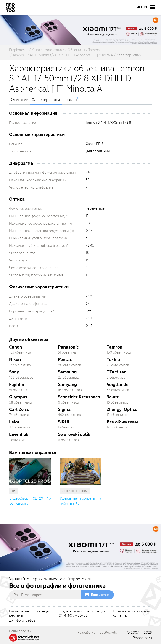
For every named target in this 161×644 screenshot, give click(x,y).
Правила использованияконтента (132, 614)
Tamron (115, 347)
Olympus (18, 397)
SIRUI (64, 422)
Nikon (15, 360)
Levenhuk (19, 434)
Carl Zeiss (19, 409)
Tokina (113, 360)
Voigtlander (118, 385)
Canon (16, 347)
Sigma (64, 409)
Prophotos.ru (142, 638)
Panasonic (68, 347)
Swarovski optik (74, 434)
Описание (20, 100)
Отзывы (70, 100)
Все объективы (122, 422)
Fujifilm (17, 385)
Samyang (67, 385)
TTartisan (117, 372)
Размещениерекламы (19, 614)
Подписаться (100, 595)
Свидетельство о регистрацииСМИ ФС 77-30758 (82, 614)
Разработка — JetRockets (97, 633)
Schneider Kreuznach (79, 397)
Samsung (67, 372)
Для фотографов (22, 621)
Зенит (113, 397)
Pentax (65, 360)
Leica (14, 422)
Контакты (44, 612)
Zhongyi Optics (122, 409)
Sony (14, 372)
